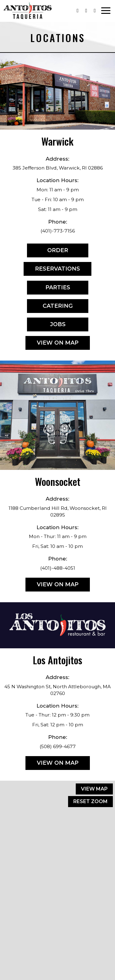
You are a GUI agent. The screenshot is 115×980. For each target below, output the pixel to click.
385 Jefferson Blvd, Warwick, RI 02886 (58, 168)
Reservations (52, 270)
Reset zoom (90, 801)
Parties (49, 289)
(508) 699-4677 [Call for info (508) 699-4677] (58, 746)
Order (48, 252)
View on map (52, 344)
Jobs (46, 326)
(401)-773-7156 (58, 231)
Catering (50, 308)
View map (94, 789)
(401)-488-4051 (58, 568)
